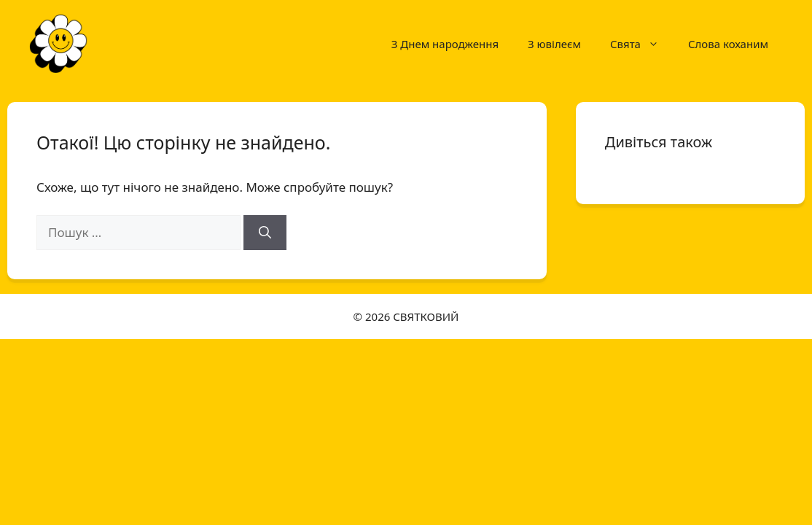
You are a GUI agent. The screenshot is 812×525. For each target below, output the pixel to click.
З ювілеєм (554, 44)
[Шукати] (265, 233)
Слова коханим (728, 44)
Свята (642, 44)
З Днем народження (445, 44)
